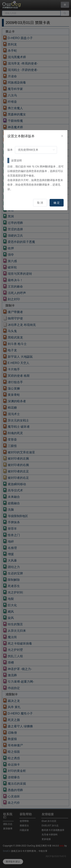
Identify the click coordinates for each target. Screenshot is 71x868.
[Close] (62, 136)
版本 (10, 150)
